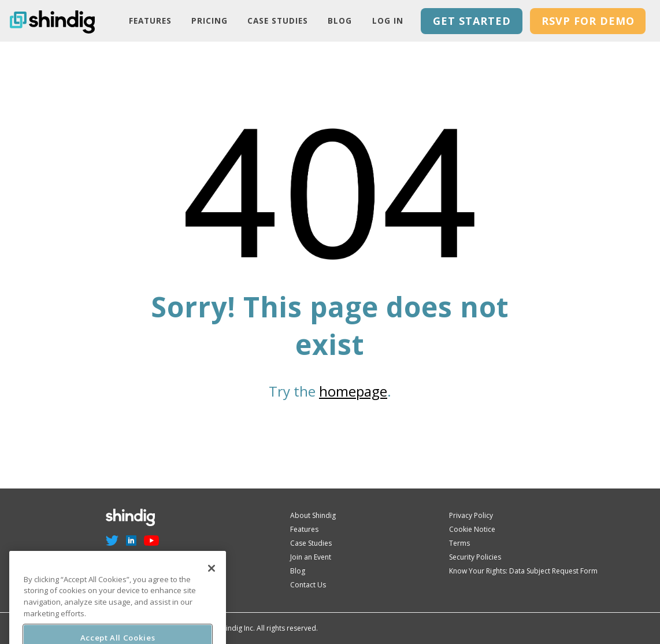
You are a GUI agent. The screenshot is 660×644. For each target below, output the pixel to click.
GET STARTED (472, 21)
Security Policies (475, 557)
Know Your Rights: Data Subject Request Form (523, 571)
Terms (459, 543)
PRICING (210, 21)
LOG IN (388, 21)
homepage (353, 391)
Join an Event (311, 557)
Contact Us (308, 585)
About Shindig (313, 515)
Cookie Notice (472, 529)
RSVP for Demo (588, 21)
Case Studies (278, 21)
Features (150, 21)
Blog (340, 21)
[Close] (212, 578)
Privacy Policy (471, 515)
